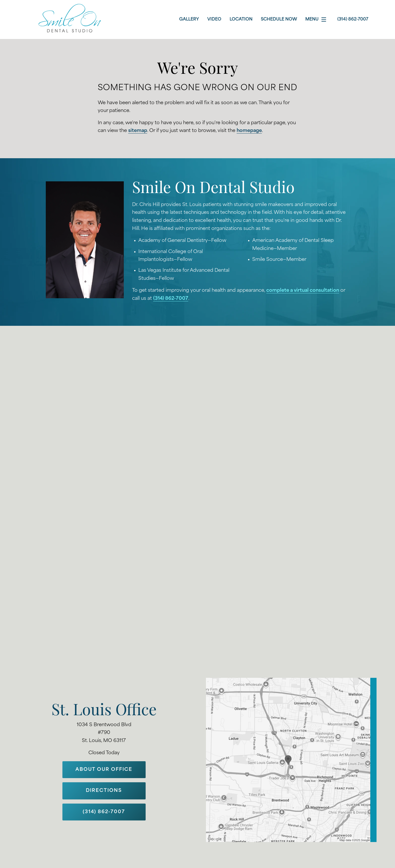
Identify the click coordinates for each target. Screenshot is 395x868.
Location (241, 19)
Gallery (189, 19)
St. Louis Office (104, 711)
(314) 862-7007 (171, 299)
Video (214, 19)
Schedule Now (279, 19)
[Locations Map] (291, 760)
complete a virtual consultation (303, 291)
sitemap (138, 131)
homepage (249, 131)
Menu (317, 19)
